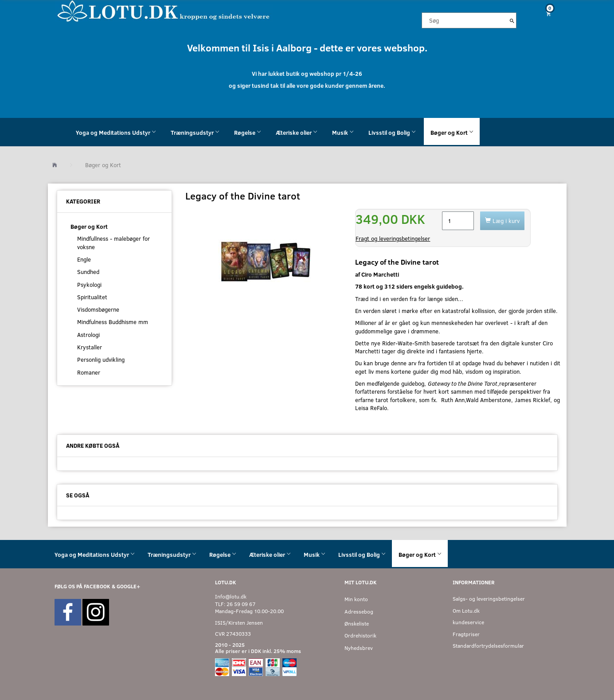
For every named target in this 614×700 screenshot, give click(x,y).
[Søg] (512, 20)
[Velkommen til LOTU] (164, 10)
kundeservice (468, 622)
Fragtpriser (466, 634)
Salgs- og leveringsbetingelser (489, 599)
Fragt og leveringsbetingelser (393, 239)
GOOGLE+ (128, 586)
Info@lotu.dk (231, 596)
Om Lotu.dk (466, 611)
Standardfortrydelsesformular (488, 646)
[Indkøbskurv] (545, 14)
